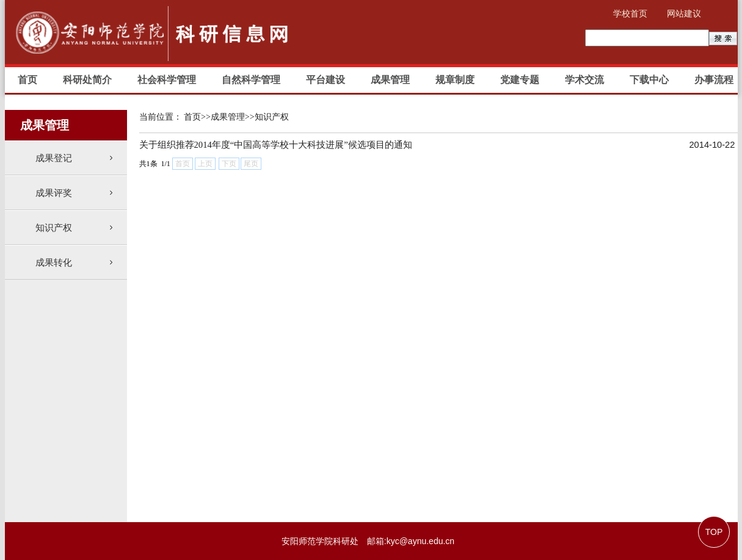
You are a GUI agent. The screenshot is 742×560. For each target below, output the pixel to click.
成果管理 (390, 80)
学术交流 (584, 80)
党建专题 (520, 80)
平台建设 (326, 80)
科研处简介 (87, 80)
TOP (714, 532)
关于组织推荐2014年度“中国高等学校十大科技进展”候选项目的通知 (276, 145)
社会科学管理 (167, 80)
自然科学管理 (251, 80)
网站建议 (684, 13)
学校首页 (630, 13)
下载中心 (649, 80)
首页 (27, 80)
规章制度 (455, 80)
